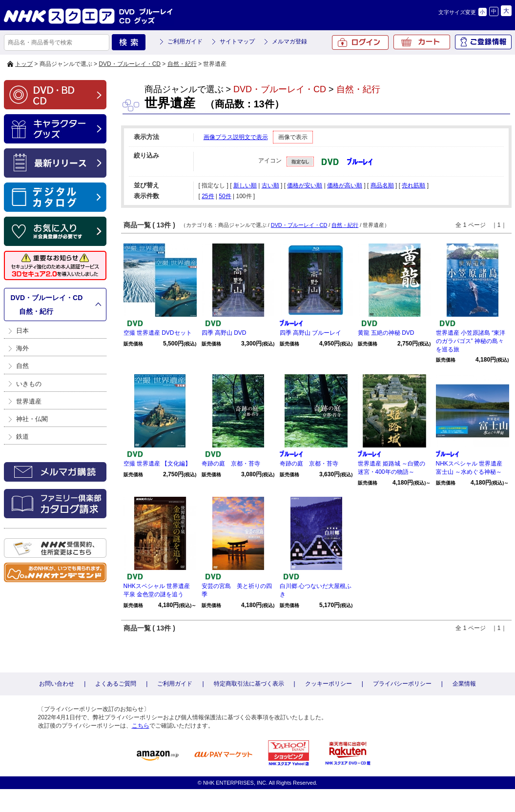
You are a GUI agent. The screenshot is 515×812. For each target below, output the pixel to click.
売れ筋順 (413, 185)
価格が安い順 (305, 185)
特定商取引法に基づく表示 (249, 684)
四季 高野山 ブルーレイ (311, 333)
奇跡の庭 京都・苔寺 (231, 464)
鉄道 (22, 436)
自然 (22, 366)
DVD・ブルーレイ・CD (130, 64)
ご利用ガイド (185, 41)
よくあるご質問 (116, 684)
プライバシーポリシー (402, 684)
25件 (208, 196)
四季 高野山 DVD (224, 333)
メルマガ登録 (289, 41)
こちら (141, 726)
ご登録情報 (483, 42)
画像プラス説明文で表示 (236, 137)
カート (422, 42)
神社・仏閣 (32, 419)
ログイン (360, 42)
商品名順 (382, 185)
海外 (22, 348)
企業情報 (464, 684)
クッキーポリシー (329, 684)
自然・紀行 (182, 64)
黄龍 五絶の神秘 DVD (386, 333)
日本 (22, 331)
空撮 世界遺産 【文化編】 (157, 464)
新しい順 (245, 185)
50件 (225, 196)
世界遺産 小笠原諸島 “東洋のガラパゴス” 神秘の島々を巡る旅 (471, 341)
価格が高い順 (345, 185)
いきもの (29, 384)
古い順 (270, 185)
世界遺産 (29, 401)
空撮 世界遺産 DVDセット (158, 333)
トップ (24, 64)
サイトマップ (237, 41)
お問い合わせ (57, 684)
